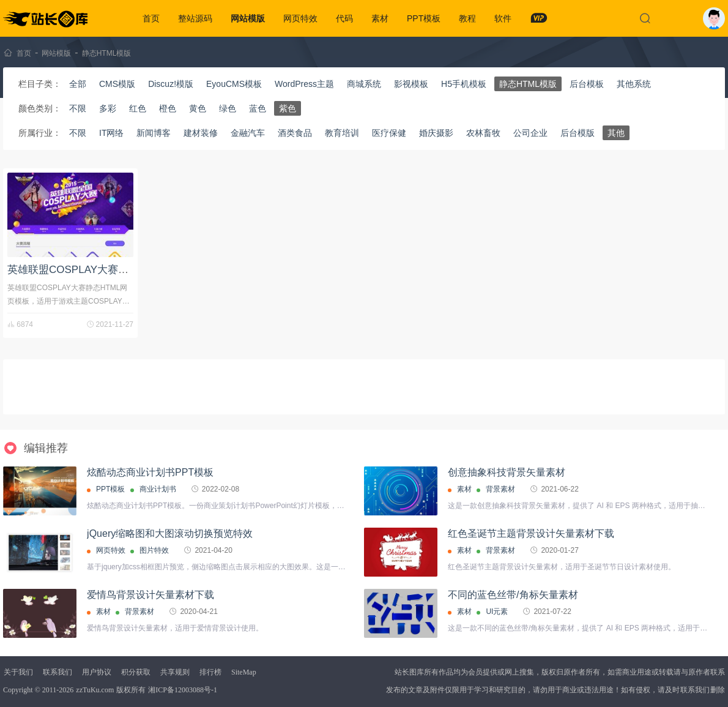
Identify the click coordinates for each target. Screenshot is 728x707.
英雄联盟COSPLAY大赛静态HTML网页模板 (108, 270)
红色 (138, 108)
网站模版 (248, 18)
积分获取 (136, 672)
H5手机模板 (464, 84)
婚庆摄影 (436, 133)
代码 (344, 18)
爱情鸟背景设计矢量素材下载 (150, 595)
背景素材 (500, 489)
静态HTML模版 (107, 53)
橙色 (168, 108)
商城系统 (364, 84)
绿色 (228, 108)
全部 (78, 84)
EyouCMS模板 (234, 84)
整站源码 (195, 18)
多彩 (108, 108)
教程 (467, 18)
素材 (380, 18)
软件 (503, 18)
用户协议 (97, 672)
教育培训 (342, 133)
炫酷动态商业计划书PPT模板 (150, 472)
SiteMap (244, 672)
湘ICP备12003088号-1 (183, 690)
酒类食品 (295, 133)
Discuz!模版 (171, 84)
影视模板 (411, 84)
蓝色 (258, 108)
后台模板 (587, 84)
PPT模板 (424, 18)
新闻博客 (154, 133)
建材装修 (201, 133)
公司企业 (530, 133)
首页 (151, 18)
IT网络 (111, 133)
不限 (78, 108)
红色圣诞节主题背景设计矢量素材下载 (531, 533)
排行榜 (210, 672)
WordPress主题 (304, 84)
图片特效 (154, 550)
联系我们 (58, 672)
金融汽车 (248, 133)
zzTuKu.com (95, 690)
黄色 (198, 108)
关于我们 (18, 672)
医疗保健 (389, 133)
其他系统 (634, 84)
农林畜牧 (483, 133)
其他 (616, 133)
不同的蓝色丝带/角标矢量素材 (513, 595)
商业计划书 (158, 489)
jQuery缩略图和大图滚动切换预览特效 (170, 533)
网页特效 (300, 18)
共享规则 (175, 672)
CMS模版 (117, 84)
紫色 (288, 108)
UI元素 (497, 612)
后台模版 (578, 133)
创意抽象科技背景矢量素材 (507, 472)
